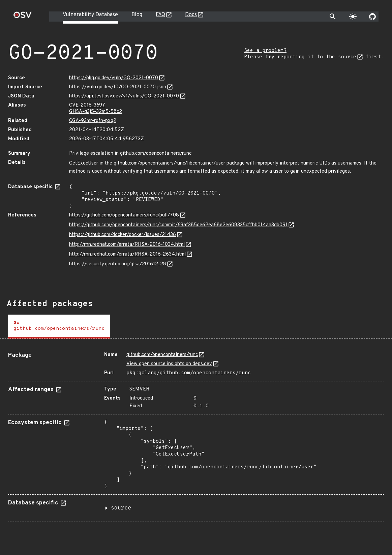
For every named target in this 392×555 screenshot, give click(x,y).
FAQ (160, 15)
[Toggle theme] (353, 17)
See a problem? (265, 51)
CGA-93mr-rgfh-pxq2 (93, 121)
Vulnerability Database (90, 15)
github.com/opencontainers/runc (162, 355)
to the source (337, 57)
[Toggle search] (333, 17)
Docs (191, 15)
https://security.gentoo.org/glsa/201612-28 (118, 264)
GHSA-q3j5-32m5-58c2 (96, 112)
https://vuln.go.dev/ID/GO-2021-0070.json (118, 87)
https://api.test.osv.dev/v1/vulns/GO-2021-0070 (124, 96)
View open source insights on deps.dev (169, 364)
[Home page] (23, 17)
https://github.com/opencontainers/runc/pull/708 (124, 215)
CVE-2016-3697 (87, 105)
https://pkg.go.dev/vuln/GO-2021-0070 (114, 78)
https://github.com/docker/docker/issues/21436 (123, 235)
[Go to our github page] (372, 17)
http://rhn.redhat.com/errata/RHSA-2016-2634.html (127, 254)
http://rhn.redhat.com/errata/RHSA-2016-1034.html (127, 245)
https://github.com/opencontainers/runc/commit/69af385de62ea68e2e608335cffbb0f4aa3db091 (178, 225)
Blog (137, 15)
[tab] (59, 327)
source (121, 508)
